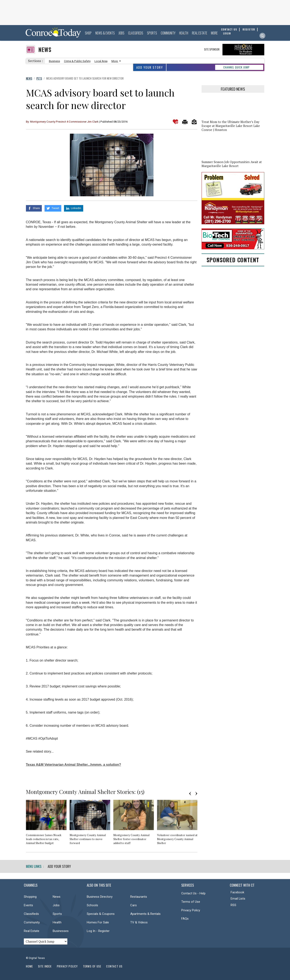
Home (29, 966)
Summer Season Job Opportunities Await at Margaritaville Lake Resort (232, 164)
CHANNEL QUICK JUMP (236, 67)
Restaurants (139, 897)
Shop (88, 33)
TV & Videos (139, 922)
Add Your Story (150, 67)
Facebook (237, 892)
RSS (233, 905)
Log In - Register (98, 931)
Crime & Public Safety (77, 61)
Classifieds (136, 33)
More (214, 33)
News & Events (105, 33)
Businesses (61, 931)
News (45, 50)
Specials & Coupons (101, 914)
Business (54, 61)
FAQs (185, 919)
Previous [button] (190, 794)
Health (184, 33)
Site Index (45, 966)
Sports (152, 33)
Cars (134, 905)
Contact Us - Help (193, 893)
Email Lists (238, 899)
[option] (48, 824)
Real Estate (200, 33)
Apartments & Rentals (145, 914)
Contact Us (114, 966)
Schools (92, 905)
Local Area (101, 61)
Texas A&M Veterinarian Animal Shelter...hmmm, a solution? (74, 765)
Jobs (121, 33)
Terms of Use (191, 902)
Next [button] (196, 794)
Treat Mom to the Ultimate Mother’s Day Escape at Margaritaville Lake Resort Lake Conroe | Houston (231, 126)
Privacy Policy (191, 910)
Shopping (30, 897)
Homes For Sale (98, 922)
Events (28, 905)
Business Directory (100, 897)
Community (168, 33)
